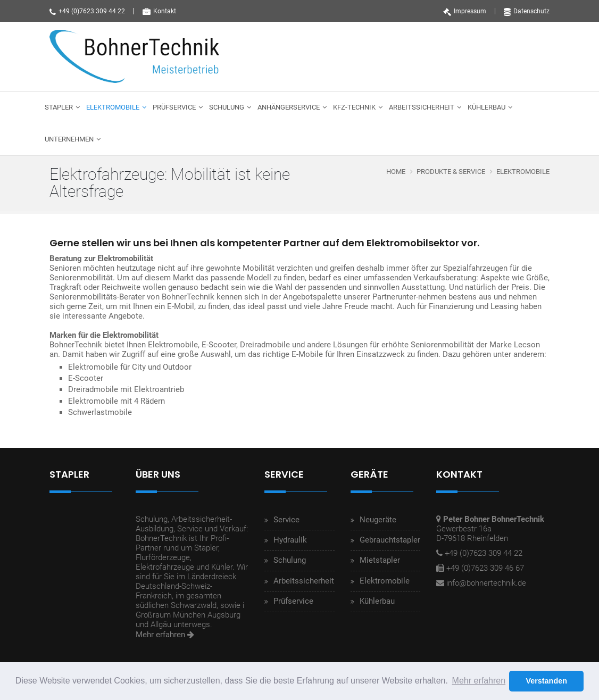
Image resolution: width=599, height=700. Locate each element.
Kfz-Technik (354, 107)
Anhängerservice (289, 107)
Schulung (227, 107)
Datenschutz (527, 11)
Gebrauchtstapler (390, 540)
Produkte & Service (451, 172)
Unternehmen (69, 139)
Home (396, 172)
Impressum (465, 11)
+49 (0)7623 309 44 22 (87, 11)
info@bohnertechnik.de (486, 583)
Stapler (59, 107)
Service (286, 520)
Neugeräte (378, 520)
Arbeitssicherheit (422, 107)
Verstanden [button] (546, 681)
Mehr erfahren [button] (479, 681)
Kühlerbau (486, 107)
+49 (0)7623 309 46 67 (485, 568)
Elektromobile (113, 107)
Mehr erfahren (165, 635)
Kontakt (159, 11)
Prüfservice (174, 107)
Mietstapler (380, 560)
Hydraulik (290, 540)
